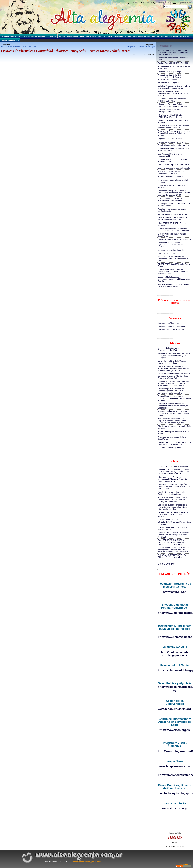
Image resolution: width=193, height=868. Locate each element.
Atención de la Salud (88, 36)
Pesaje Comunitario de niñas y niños (173, 145)
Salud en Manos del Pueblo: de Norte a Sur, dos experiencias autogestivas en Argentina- (174, 356)
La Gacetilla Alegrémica (10, 40)
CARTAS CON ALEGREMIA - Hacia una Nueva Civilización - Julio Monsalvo (173, 514)
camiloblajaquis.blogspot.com (175, 793)
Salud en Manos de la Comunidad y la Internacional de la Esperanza (174, 87)
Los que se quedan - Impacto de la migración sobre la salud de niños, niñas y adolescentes (173, 507)
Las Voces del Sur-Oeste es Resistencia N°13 (170, 155)
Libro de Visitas (164, 3)
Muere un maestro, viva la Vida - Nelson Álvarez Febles (172, 172)
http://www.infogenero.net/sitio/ (175, 751)
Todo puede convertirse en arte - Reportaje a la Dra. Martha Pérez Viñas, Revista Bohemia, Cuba (172, 421)
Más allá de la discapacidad (34, 36)
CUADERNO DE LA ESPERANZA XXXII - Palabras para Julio (172, 219)
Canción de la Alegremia (168, 323)
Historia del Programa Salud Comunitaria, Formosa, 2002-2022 (172, 105)
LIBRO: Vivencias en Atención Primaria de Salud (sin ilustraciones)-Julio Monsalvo (174, 272)
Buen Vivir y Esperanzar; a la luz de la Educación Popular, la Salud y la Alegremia (174, 133)
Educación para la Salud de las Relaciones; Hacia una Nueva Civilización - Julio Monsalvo (171, 391)
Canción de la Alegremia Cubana (172, 326)
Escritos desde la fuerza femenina (172, 214)
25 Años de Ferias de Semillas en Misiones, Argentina (172, 100)
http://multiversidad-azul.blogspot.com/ (174, 654)
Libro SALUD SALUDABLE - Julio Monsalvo (172, 224)
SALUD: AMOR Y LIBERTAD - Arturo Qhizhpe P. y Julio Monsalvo (174, 556)
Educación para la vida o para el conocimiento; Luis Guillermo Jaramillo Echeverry (174, 398)
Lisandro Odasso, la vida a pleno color (174, 168)
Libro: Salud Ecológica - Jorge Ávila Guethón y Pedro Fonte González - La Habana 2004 (174, 487)
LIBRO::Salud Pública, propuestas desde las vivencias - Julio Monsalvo (173, 229)
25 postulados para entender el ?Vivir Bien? (174, 433)
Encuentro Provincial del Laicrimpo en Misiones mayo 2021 (174, 160)
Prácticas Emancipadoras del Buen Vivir (173, 59)
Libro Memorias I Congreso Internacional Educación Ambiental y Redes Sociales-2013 (173, 479)
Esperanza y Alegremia (123, 36)
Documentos (52, 36)
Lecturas (156, 36)
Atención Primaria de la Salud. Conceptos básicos (171, 111)
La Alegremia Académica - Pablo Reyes (140, 47)
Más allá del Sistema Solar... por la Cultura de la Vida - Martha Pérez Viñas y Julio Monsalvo (173, 499)
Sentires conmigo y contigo (169, 72)
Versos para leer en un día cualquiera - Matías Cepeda (174, 205)
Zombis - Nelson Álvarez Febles (171, 177)
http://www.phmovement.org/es (175, 637)
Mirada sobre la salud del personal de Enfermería (174, 67)
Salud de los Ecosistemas (68, 36)
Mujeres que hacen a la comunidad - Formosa (173, 181)
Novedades (185, 36)
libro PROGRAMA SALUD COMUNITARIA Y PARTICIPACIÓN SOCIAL (173, 93)
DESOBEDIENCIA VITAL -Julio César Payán (174, 265)
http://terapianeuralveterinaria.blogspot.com (175, 775)
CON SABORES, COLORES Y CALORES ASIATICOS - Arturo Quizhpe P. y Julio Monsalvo (171, 542)
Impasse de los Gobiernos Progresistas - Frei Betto (169, 349)
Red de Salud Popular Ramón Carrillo (174, 165)
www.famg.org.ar (174, 592)
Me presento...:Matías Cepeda (171, 250)
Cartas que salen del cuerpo (11, 36)
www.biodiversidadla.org (174, 709)
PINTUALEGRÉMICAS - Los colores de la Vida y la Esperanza (173, 285)
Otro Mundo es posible (170, 36)
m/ (174, 691)
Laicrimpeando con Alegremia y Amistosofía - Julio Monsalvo (171, 199)
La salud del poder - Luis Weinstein (173, 466)
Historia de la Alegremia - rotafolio (172, 142)
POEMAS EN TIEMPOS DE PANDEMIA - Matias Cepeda (170, 116)
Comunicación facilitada (168, 253)
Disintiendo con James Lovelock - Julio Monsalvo (174, 427)
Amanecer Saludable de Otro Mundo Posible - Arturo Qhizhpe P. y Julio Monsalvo (173, 535)
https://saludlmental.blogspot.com (175, 670)
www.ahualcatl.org (174, 808)
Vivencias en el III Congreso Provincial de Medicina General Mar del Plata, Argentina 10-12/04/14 (174, 376)
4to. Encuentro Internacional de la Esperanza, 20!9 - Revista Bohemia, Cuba (173, 259)
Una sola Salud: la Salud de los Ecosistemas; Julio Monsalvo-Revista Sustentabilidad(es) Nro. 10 (174, 368)
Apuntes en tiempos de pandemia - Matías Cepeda (173, 210)
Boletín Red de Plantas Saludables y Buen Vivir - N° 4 (173, 150)
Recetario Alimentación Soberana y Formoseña (173, 121)
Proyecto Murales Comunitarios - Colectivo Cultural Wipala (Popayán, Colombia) (173, 406)
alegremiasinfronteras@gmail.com (86, 862)
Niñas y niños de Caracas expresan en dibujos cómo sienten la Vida (174, 443)
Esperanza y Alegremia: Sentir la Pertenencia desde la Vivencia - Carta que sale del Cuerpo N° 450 (174, 193)
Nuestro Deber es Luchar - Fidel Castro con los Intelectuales (172, 493)
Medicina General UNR (142, 36)
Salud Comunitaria (105, 36)
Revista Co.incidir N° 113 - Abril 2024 (174, 63)
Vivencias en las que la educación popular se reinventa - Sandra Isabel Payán (173, 413)
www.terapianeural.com (174, 766)
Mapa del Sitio (184, 3)
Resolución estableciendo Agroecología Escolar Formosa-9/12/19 (171, 245)
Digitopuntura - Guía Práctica (170, 139)
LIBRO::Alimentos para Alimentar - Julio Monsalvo (172, 235)
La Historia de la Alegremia (169, 448)
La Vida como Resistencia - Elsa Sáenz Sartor (19, 47)
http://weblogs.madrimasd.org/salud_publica (175, 687)
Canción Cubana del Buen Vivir (171, 330)
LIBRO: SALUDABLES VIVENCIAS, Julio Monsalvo (173, 528)
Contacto (147, 3)
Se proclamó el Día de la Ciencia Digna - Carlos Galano (172, 362)
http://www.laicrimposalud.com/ (175, 613)
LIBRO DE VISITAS (166, 564)
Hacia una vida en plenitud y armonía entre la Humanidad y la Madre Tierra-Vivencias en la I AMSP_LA (174, 472)
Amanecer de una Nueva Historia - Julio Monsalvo (173, 438)
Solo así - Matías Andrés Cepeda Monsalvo (172, 186)
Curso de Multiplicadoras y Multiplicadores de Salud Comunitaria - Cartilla (174, 279)
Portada (134, 3)
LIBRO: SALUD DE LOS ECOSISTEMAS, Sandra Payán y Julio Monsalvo (174, 522)
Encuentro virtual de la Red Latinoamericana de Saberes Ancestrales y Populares (170, 77)
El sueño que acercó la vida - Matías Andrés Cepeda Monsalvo (173, 127)
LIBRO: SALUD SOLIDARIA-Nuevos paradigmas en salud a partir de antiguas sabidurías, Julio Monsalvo (173, 550)
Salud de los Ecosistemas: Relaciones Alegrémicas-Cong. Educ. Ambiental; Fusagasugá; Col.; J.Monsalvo (174, 383)
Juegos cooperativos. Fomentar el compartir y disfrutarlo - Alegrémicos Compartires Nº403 (173, 52)
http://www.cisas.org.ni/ (174, 730)
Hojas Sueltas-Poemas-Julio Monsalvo (174, 239)
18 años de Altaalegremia (169, 83)
